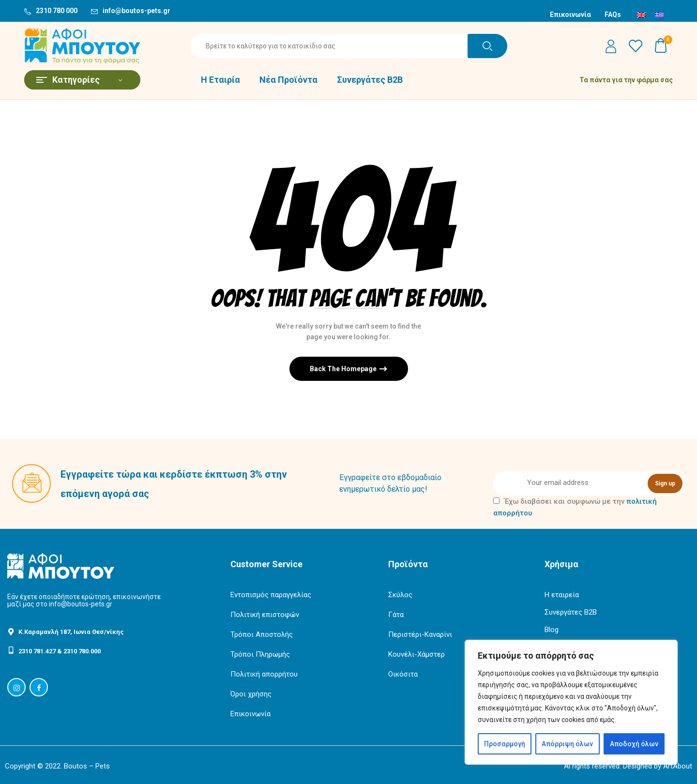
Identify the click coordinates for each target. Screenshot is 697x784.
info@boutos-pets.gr (136, 11)
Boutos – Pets (87, 766)
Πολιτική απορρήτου (264, 674)
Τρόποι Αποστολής (262, 634)
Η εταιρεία (562, 595)
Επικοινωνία (570, 15)
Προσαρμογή (505, 744)
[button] (661, 46)
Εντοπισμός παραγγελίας (271, 595)
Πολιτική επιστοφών (265, 615)
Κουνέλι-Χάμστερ (417, 654)
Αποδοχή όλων (634, 744)
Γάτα (396, 615)
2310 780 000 (57, 11)
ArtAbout (678, 766)
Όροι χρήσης (251, 694)
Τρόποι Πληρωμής (260, 654)
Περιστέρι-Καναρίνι (420, 634)
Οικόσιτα (403, 674)
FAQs (613, 15)
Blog (552, 630)
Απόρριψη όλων (567, 744)
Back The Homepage (344, 369)
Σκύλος (400, 595)
